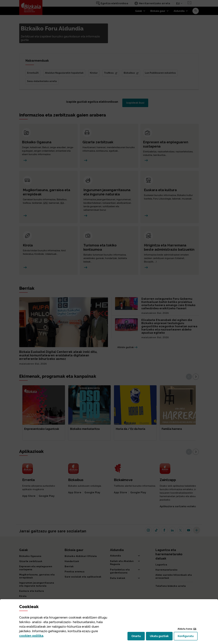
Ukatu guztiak (160, 637)
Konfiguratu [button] (188, 637)
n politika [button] (31, 636)
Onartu (138, 637)
